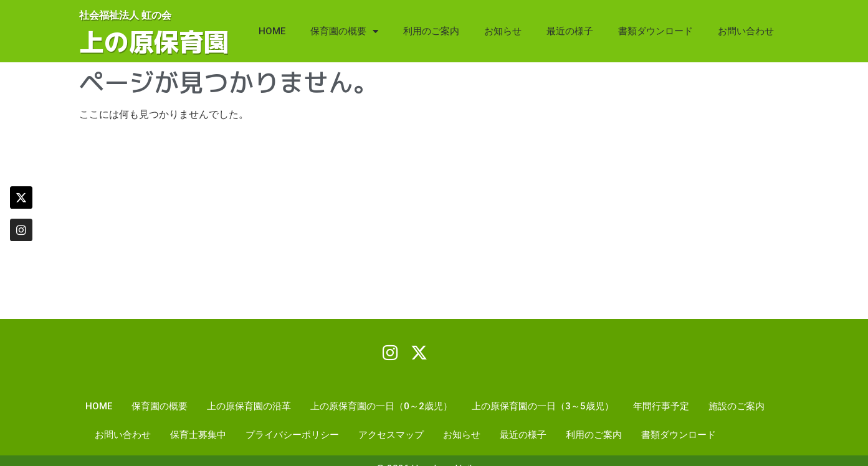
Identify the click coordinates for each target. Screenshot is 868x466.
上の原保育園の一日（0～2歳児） (381, 407)
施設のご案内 (737, 407)
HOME (272, 31)
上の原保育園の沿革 (249, 407)
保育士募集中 (198, 435)
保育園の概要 (344, 31)
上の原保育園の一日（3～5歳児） (543, 407)
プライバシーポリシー (292, 435)
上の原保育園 (154, 42)
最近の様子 (570, 31)
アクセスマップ (391, 435)
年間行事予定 (661, 407)
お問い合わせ (746, 31)
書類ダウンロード (656, 31)
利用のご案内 (431, 31)
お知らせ (503, 31)
